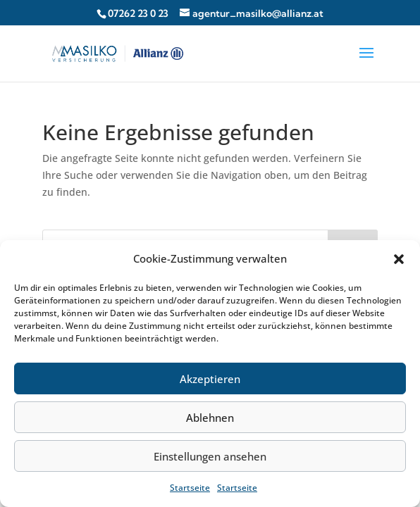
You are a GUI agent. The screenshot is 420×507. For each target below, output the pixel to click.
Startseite (190, 488)
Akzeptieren (210, 379)
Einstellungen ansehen (210, 456)
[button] (399, 259)
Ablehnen (210, 418)
